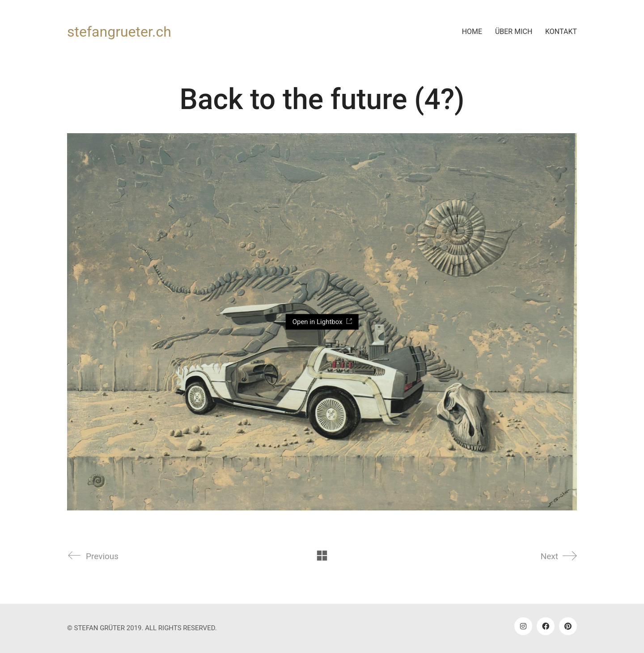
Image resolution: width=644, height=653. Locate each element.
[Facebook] (546, 626)
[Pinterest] (568, 626)
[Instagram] (523, 626)
